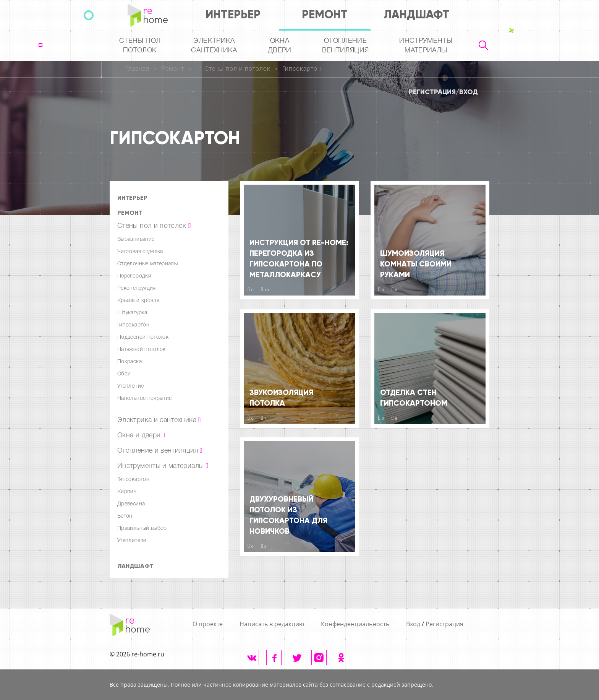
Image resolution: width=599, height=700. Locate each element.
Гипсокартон (302, 69)
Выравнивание (136, 240)
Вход (469, 92)
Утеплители (132, 541)
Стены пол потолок (140, 46)
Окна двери (280, 46)
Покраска (130, 362)
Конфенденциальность (355, 624)
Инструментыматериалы (426, 46)
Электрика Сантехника (214, 46)
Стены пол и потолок (237, 69)
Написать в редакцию (272, 624)
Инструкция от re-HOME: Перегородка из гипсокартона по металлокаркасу (299, 258)
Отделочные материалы (147, 264)
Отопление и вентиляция (160, 451)
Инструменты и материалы (163, 466)
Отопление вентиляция (346, 46)
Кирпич (127, 492)
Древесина (131, 504)
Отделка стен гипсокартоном (414, 398)
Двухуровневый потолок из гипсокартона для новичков (288, 515)
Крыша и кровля (138, 301)
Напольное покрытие (144, 399)
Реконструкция (137, 288)
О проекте (208, 624)
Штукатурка (132, 313)
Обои (124, 374)
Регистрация (432, 92)
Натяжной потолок (142, 350)
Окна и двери (141, 435)
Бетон (125, 516)
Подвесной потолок (143, 337)
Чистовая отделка (140, 252)
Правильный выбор (142, 529)
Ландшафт (417, 14)
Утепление (130, 386)
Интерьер (233, 14)
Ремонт (325, 14)
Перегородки (134, 276)
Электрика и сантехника (159, 420)
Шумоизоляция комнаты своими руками (416, 264)
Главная (137, 69)
